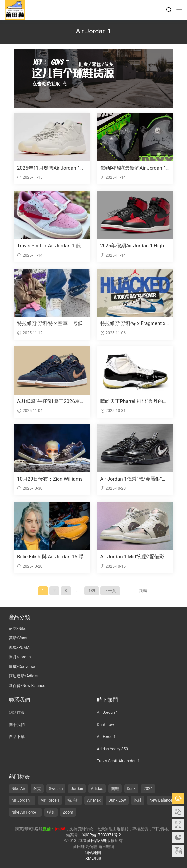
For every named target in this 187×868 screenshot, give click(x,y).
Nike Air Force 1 (25, 812)
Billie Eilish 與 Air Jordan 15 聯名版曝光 (50, 557)
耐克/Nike (18, 629)
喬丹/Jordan (20, 657)
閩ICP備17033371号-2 (101, 835)
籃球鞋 (73, 800)
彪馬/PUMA (19, 648)
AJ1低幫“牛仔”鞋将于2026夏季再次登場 (51, 401)
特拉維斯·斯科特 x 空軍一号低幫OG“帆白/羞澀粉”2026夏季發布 (51, 324)
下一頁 (110, 591)
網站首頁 (17, 713)
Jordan (77, 789)
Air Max (94, 800)
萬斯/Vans (18, 638)
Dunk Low (106, 725)
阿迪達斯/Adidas (24, 676)
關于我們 (17, 725)
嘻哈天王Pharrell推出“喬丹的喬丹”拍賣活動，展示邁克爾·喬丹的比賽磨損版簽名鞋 (134, 401)
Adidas (97, 789)
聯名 (51, 812)
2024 (148, 789)
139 (92, 591)
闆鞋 (115, 789)
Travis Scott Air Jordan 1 (118, 761)
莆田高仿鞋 (15, 10)
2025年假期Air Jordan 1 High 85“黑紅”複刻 (134, 246)
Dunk (131, 789)
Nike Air (18, 789)
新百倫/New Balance (27, 686)
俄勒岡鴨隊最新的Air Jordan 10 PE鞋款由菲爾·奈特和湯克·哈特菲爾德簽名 (135, 168)
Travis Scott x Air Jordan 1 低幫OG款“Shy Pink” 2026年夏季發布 (51, 246)
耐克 (37, 789)
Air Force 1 (106, 737)
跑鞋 (138, 800)
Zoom (68, 812)
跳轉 (143, 591)
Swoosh (56, 789)
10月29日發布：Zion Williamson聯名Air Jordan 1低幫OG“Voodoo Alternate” (52, 479)
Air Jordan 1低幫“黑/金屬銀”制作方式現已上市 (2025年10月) (134, 479)
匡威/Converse (22, 667)
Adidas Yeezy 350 (112, 749)
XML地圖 (93, 858)
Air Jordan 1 (108, 713)
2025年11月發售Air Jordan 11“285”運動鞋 (49, 168)
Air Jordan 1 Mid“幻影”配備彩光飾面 (135, 557)
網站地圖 (93, 853)
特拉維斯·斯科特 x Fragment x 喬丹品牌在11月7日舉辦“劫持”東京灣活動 (133, 324)
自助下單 (17, 737)
